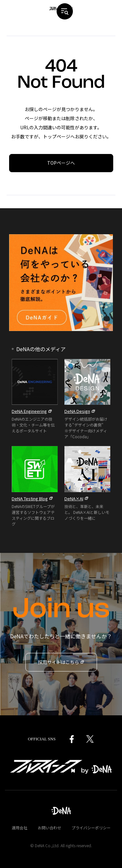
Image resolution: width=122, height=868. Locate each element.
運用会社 (20, 828)
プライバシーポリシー (91, 828)
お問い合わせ (49, 828)
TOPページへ (61, 163)
